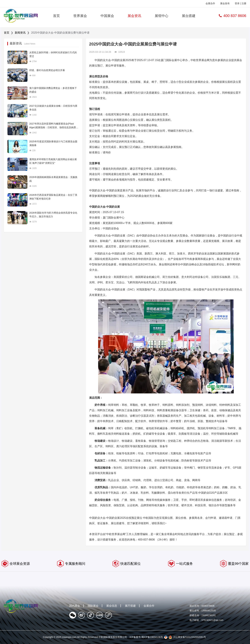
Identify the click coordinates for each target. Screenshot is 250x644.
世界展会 (80, 16)
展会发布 (225, 3)
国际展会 (93, 606)
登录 (237, 3)
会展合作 (210, 3)
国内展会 (75, 606)
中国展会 (107, 16)
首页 (56, 16)
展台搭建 (189, 16)
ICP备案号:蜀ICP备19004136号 (146, 637)
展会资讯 (134, 16)
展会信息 (112, 606)
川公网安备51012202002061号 (190, 637)
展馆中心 (162, 16)
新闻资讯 (20, 33)
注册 (244, 3)
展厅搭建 (130, 606)
